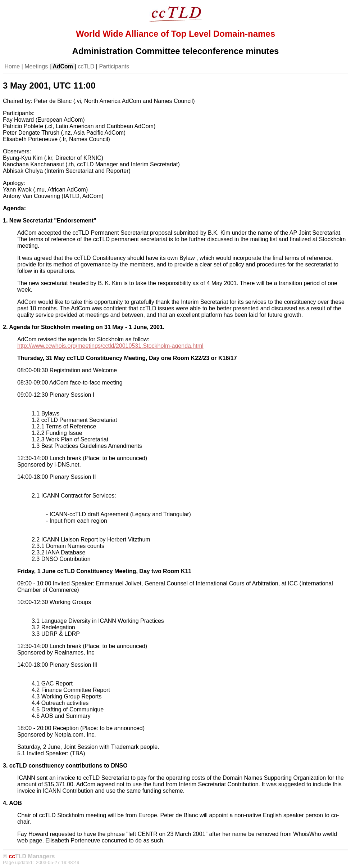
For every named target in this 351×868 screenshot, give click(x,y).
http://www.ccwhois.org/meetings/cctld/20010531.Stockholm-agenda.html (110, 346)
